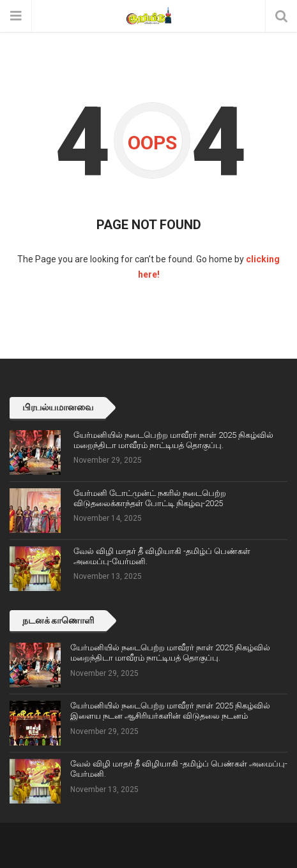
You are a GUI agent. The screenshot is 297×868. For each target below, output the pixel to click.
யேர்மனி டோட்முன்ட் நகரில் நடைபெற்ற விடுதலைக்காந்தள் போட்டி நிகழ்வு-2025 (150, 498)
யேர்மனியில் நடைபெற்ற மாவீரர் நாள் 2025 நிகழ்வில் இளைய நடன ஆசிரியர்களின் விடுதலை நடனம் (170, 711)
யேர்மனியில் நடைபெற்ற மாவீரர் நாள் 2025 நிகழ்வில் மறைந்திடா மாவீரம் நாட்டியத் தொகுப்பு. (173, 440)
